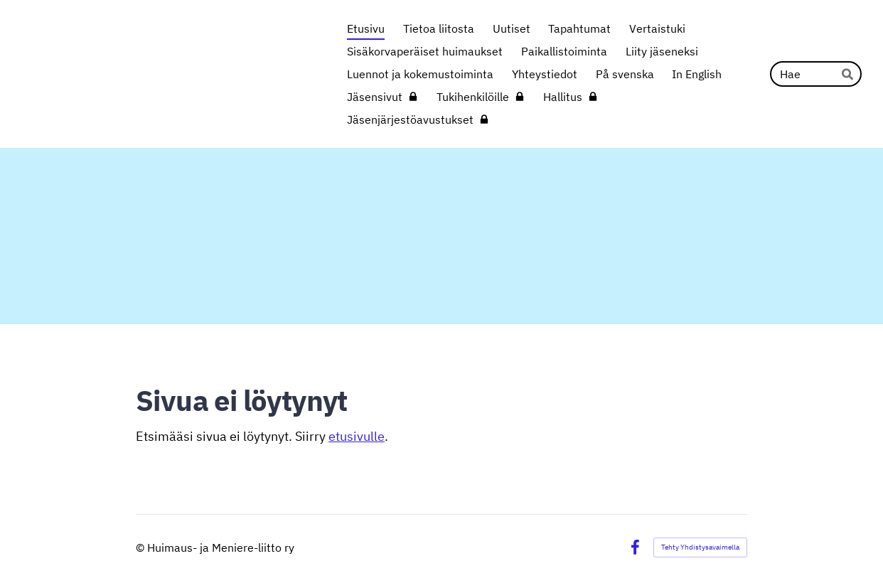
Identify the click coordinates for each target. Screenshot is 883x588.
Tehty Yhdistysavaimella (700, 547)
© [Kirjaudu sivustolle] (141, 547)
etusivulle (357, 436)
